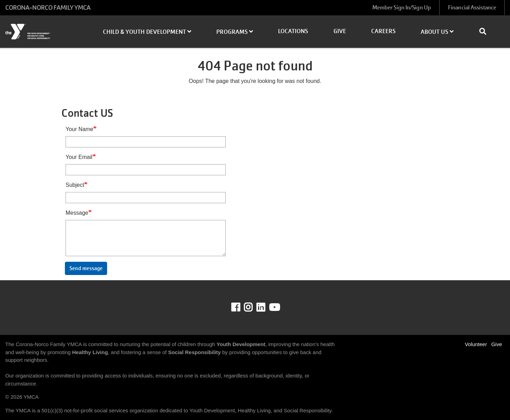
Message (77, 213)
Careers (383, 31)
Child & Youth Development (147, 32)
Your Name (79, 129)
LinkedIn (266, 307)
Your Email (79, 157)
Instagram (253, 307)
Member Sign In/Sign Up (402, 7)
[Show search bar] (486, 31)
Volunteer (476, 344)
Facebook (241, 307)
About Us (437, 32)
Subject (75, 185)
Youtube (274, 307)
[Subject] (146, 198)
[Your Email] (146, 170)
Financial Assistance (472, 7)
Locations (293, 31)
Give (340, 31)
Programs (235, 32)
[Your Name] (146, 142)
